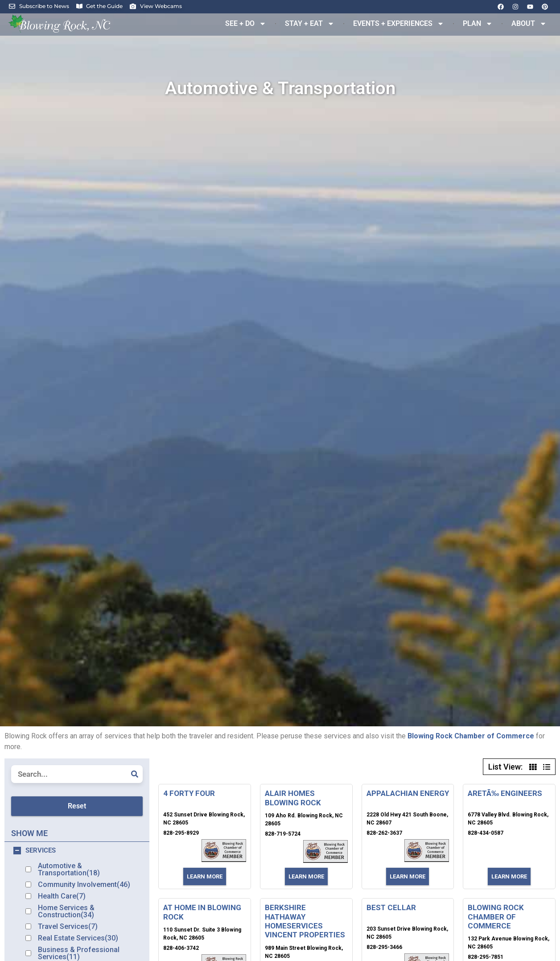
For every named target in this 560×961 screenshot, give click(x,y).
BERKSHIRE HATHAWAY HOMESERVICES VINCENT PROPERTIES (305, 921)
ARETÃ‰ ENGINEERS (505, 793)
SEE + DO (246, 24)
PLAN (478, 24)
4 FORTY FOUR (189, 793)
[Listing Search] (77, 774)
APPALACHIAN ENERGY (408, 793)
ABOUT (529, 24)
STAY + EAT (310, 24)
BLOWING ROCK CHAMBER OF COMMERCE (496, 917)
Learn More (205, 876)
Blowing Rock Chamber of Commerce (471, 736)
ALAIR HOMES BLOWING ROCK (293, 798)
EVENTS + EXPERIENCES (399, 24)
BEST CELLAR (391, 907)
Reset (77, 806)
